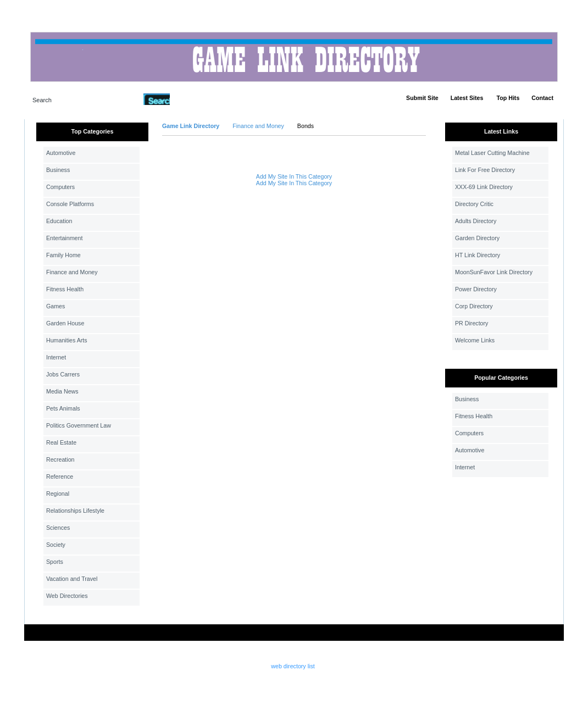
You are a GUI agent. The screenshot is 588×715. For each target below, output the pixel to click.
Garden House (65, 323)
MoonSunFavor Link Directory (494, 272)
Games (56, 306)
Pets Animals (63, 408)
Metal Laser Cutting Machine (492, 153)
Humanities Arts (67, 340)
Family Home (63, 255)
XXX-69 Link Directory (484, 187)
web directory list (293, 666)
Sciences (58, 528)
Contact (542, 98)
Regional (58, 494)
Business (58, 170)
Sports (55, 562)
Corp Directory (474, 306)
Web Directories (67, 596)
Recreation (60, 459)
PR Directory (471, 323)
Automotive (61, 153)
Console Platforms (70, 204)
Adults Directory (476, 221)
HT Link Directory (478, 255)
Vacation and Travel (72, 579)
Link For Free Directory (485, 170)
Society (56, 545)
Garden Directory (477, 238)
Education (59, 221)
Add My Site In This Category (294, 176)
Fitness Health (65, 289)
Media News (62, 391)
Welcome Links (475, 340)
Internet (56, 357)
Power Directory (476, 289)
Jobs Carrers (63, 374)
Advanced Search (198, 99)
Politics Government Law (79, 425)
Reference (60, 476)
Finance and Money (72, 272)
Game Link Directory (191, 126)
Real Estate (61, 442)
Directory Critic (474, 204)
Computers (60, 187)
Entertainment (64, 238)
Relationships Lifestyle (75, 511)
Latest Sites (467, 98)
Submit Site (422, 98)
